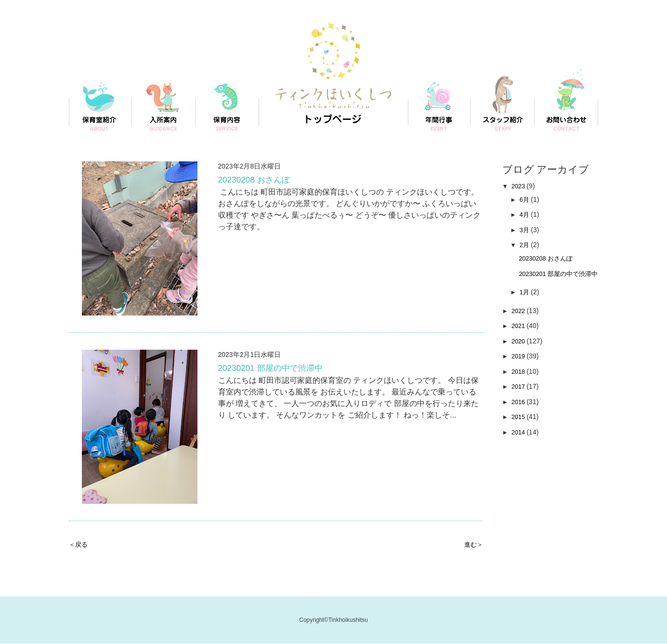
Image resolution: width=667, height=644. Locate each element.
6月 (527, 199)
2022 (521, 321)
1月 (527, 302)
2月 (527, 245)
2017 (521, 396)
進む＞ (471, 544)
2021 (521, 336)
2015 (521, 427)
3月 (527, 230)
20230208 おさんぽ (260, 181)
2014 (521, 442)
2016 (521, 412)
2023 (521, 186)
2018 (521, 381)
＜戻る (80, 544)
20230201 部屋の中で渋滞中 (280, 369)
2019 (521, 366)
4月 (527, 214)
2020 (521, 351)
